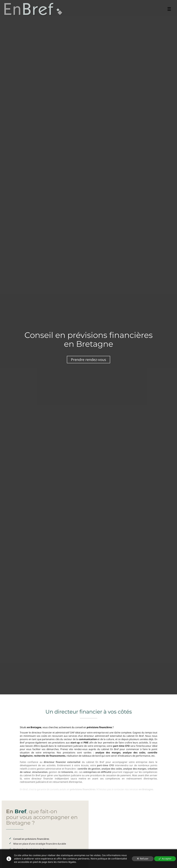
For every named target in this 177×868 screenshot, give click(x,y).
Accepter (165, 859)
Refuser (143, 859)
